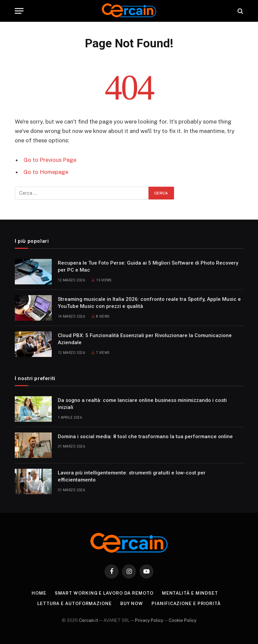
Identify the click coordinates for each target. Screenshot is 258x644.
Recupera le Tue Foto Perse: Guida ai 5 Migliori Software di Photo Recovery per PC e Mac (148, 266)
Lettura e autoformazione (75, 604)
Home (39, 593)
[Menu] (19, 11)
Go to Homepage (46, 172)
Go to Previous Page (50, 160)
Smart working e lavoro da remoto (104, 593)
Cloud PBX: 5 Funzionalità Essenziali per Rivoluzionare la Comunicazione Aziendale (145, 339)
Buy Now (132, 604)
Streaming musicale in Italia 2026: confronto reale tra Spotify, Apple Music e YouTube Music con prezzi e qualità (149, 303)
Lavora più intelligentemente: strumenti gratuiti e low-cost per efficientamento (132, 476)
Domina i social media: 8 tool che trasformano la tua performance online (145, 436)
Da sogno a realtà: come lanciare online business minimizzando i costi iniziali (142, 404)
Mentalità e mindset (190, 593)
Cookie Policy (183, 620)
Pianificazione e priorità (186, 604)
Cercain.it (89, 620)
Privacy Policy (149, 620)
